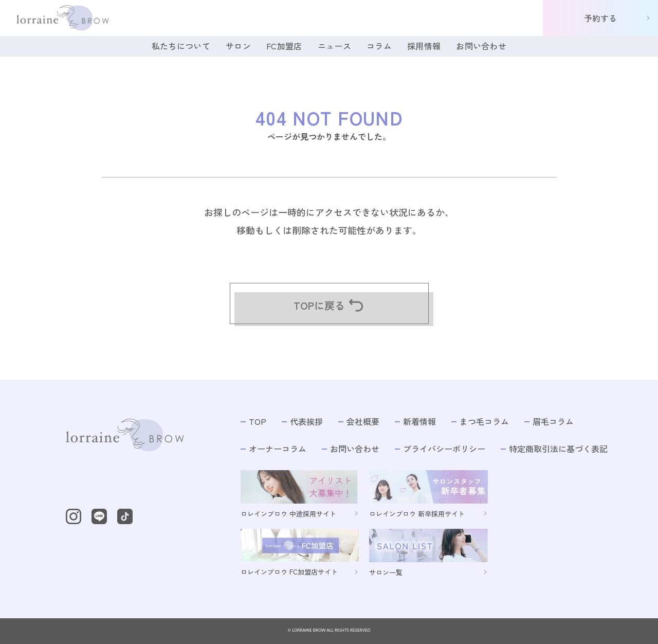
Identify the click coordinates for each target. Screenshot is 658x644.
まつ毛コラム (480, 422)
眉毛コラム (549, 422)
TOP (253, 422)
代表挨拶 (302, 422)
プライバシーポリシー (440, 449)
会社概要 (359, 422)
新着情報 (415, 422)
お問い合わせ (481, 46)
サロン (238, 46)
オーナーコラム (273, 449)
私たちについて (181, 46)
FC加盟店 (284, 46)
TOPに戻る (329, 305)
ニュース (334, 46)
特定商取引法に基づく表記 (554, 449)
